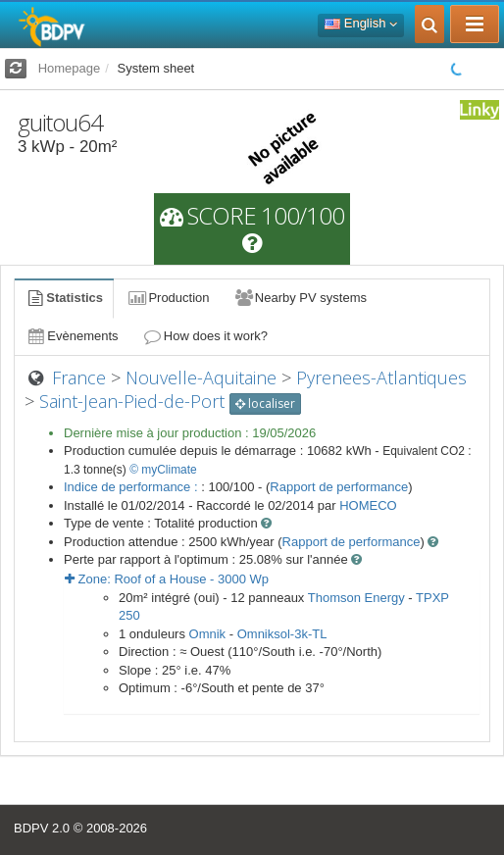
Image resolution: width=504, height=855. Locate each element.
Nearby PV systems (300, 298)
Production (168, 298)
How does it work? (205, 336)
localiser (265, 403)
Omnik (208, 634)
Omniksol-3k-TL (282, 634)
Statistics (64, 298)
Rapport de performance (339, 487)
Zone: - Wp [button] (167, 579)
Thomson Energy (356, 598)
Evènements (72, 336)
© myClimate (163, 470)
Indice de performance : (132, 487)
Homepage (70, 68)
